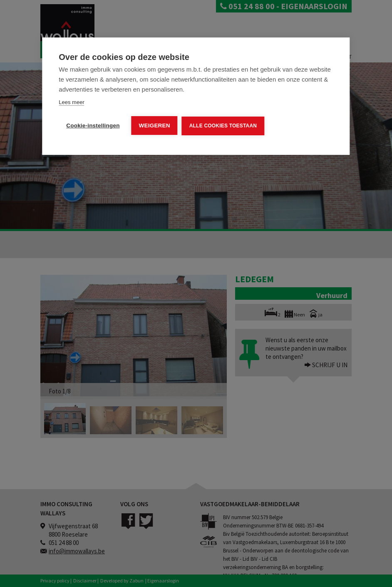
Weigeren (155, 126)
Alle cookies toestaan (223, 126)
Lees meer (71, 102)
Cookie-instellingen (93, 126)
